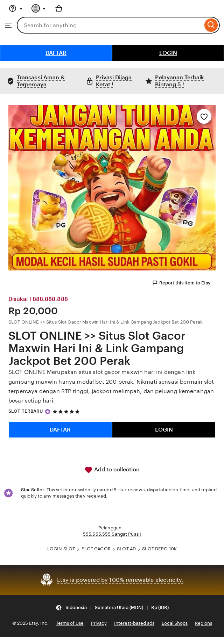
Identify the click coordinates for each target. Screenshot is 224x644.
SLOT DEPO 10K (159, 549)
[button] (112, 607)
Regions (204, 623)
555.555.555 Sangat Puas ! (112, 534)
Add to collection (112, 470)
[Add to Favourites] (204, 116)
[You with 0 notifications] (39, 8)
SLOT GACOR (96, 549)
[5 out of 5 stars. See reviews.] (67, 411)
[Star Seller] (48, 412)
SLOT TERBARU (26, 411)
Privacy (99, 623)
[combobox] (110, 25)
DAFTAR (56, 53)
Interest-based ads (134, 623)
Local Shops (175, 623)
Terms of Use (70, 623)
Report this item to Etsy (181, 283)
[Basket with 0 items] (59, 8)
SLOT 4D (126, 549)
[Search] (211, 25)
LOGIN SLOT (61, 549)
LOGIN (168, 53)
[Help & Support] (16, 8)
